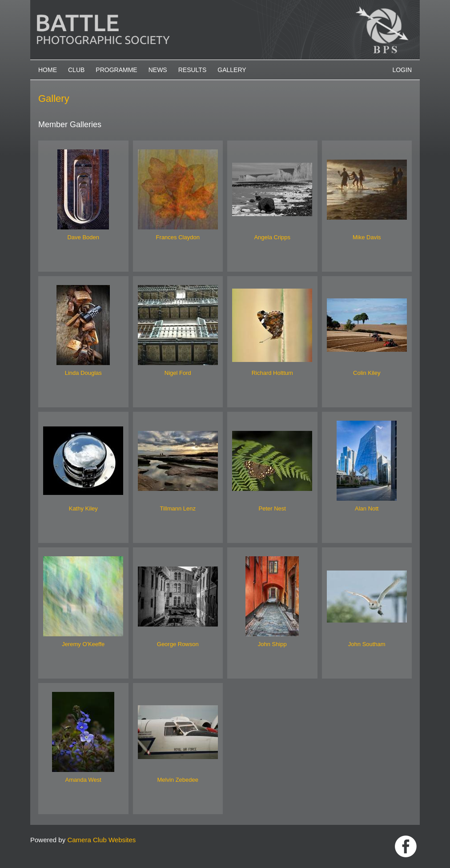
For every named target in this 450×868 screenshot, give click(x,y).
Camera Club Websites (101, 840)
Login (402, 70)
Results (193, 70)
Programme (116, 70)
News (158, 70)
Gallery (232, 70)
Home (48, 70)
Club (76, 70)
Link (406, 846)
